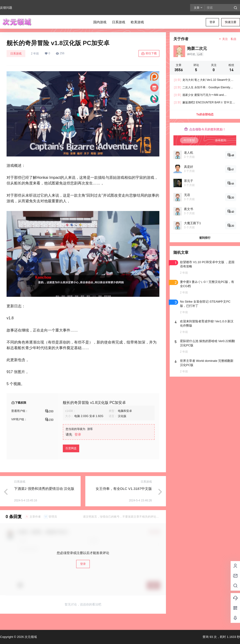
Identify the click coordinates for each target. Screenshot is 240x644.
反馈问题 (6, 8)
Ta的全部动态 (205, 114)
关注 (223, 39)
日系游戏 (16, 54)
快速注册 (231, 22)
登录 (212, 22)
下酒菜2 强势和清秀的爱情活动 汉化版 (44, 489)
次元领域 (30, 637)
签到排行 (205, 238)
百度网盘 (71, 448)
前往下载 (149, 54)
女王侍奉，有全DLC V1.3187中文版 (124, 489)
